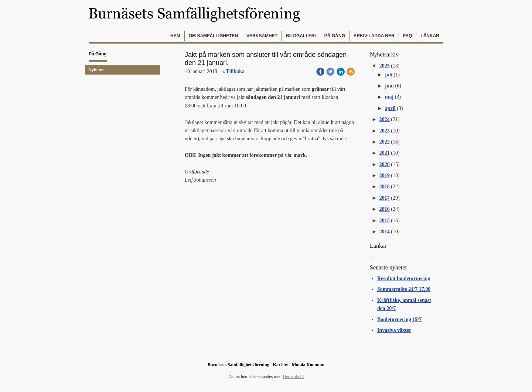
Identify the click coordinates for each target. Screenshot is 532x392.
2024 (385, 119)
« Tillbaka (233, 71)
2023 (385, 131)
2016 (385, 209)
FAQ (408, 36)
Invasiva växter (394, 330)
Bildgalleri (301, 36)
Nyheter (96, 70)
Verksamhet (262, 36)
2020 (385, 164)
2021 (385, 153)
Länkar (430, 36)
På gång (335, 36)
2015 (385, 221)
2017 (385, 198)
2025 (385, 66)
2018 (385, 187)
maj (389, 97)
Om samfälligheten (213, 36)
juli (389, 75)
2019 (385, 176)
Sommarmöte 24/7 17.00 (404, 289)
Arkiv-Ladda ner (374, 36)
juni (389, 86)
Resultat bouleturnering (404, 278)
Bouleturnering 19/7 (399, 319)
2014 (385, 232)
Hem (175, 36)
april (390, 108)
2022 (385, 142)
